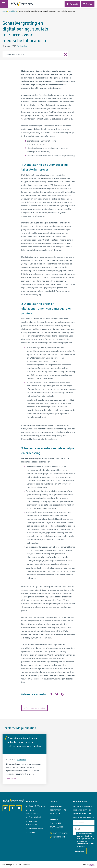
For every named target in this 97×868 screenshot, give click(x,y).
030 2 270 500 (60, 833)
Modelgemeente (36, 828)
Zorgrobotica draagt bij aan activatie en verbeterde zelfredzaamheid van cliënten (24, 742)
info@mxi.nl (59, 837)
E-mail (77, 829)
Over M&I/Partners (37, 806)
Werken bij (33, 832)
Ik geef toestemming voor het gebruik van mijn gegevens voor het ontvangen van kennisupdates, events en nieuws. (86, 840)
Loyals (92, 865)
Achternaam (80, 823)
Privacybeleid (35, 817)
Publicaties (22, 46)
